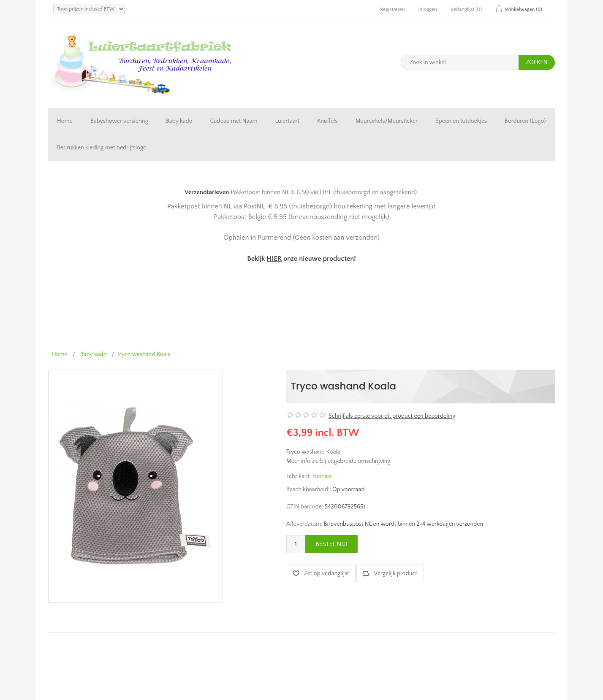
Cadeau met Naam (234, 121)
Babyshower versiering (119, 121)
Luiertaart (287, 121)
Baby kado (179, 121)
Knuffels (327, 121)
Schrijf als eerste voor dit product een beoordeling (392, 416)
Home (65, 121)
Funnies (322, 476)
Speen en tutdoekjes (461, 121)
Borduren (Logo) (525, 121)
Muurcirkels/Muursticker (387, 121)
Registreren (392, 9)
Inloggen (428, 9)
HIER (274, 259)
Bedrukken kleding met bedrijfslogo (102, 148)
